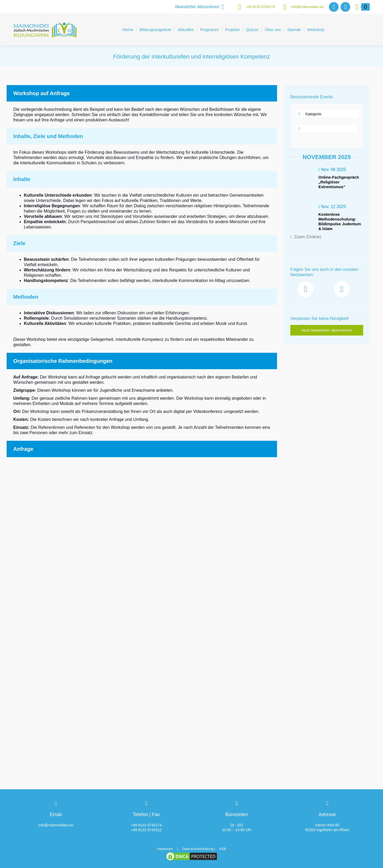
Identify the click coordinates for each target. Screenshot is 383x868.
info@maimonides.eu (302, 7)
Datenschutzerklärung (198, 849)
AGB (223, 849)
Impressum (165, 849)
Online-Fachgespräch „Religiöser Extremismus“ (339, 182)
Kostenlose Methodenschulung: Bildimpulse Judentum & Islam (340, 221)
